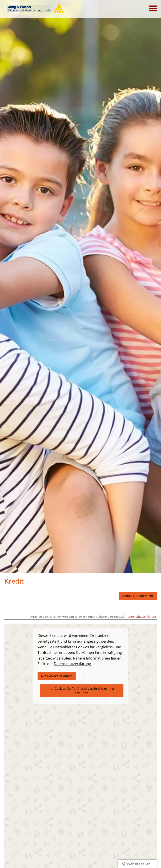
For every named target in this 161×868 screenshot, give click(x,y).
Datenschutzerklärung (142, 617)
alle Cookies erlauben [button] (57, 676)
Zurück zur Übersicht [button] (138, 596)
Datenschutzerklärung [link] (72, 664)
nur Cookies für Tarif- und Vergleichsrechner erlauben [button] (81, 691)
